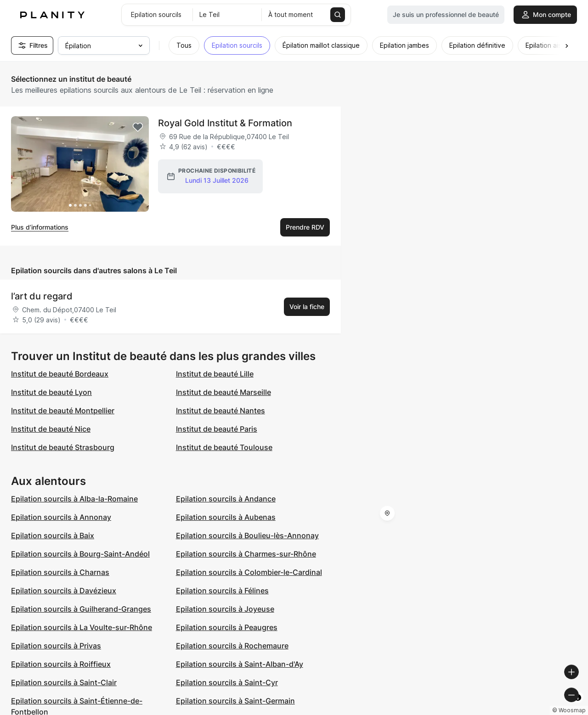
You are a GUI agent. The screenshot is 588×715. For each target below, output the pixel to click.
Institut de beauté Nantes (220, 411)
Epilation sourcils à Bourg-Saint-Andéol (80, 554)
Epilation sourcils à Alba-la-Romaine (74, 499)
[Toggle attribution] (578, 707)
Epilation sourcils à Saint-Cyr (227, 682)
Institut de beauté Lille (215, 374)
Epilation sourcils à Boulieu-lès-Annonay (247, 535)
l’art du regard (42, 296)
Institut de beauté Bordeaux (60, 374)
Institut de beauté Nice (51, 429)
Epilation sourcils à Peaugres (227, 627)
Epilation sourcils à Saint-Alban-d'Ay (240, 664)
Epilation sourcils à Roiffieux (61, 664)
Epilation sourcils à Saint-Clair (64, 682)
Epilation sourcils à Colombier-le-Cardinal (249, 572)
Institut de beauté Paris (217, 429)
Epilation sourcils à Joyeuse (225, 609)
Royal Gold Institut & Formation (225, 123)
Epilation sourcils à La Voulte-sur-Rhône (82, 627)
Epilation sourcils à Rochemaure (232, 646)
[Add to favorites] (138, 127)
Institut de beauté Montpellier (63, 411)
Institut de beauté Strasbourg (63, 447)
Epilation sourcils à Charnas (60, 572)
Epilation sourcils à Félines (222, 591)
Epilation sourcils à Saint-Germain (235, 701)
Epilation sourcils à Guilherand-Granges (81, 609)
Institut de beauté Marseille (223, 392)
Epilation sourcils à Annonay (61, 517)
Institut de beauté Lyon (51, 392)
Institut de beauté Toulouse (224, 447)
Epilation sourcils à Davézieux (64, 591)
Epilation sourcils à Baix (53, 535)
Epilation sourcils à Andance (226, 499)
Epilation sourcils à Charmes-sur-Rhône (246, 554)
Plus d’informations (40, 227)
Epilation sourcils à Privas (56, 646)
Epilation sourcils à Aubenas (226, 517)
